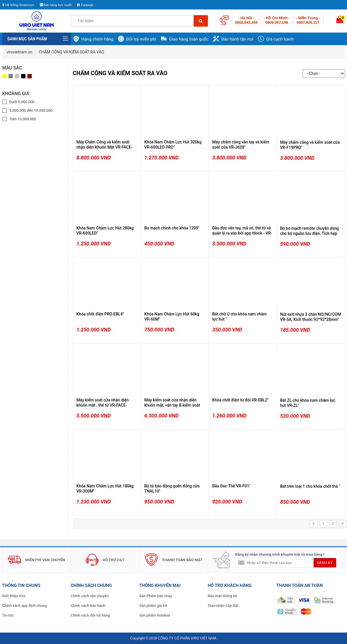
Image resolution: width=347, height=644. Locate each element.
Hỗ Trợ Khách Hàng (230, 585)
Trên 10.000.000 (23, 119)
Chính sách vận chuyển (90, 596)
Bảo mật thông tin (223, 596)
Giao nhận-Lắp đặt (223, 606)
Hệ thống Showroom (18, 5)
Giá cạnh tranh (280, 39)
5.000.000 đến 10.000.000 (31, 110)
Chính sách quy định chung (25, 606)
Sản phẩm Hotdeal (155, 615)
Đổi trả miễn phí (141, 39)
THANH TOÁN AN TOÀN (300, 585)
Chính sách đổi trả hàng (90, 615)
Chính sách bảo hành (88, 606)
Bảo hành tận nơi (237, 39)
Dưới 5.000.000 (22, 102)
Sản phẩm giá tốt (153, 606)
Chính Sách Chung (91, 585)
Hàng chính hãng (98, 39)
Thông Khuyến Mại (160, 585)
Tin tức (8, 615)
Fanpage (87, 5)
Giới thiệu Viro (14, 596)
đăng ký (325, 563)
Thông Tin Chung (21, 585)
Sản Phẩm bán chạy (156, 596)
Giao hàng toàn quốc (189, 39)
